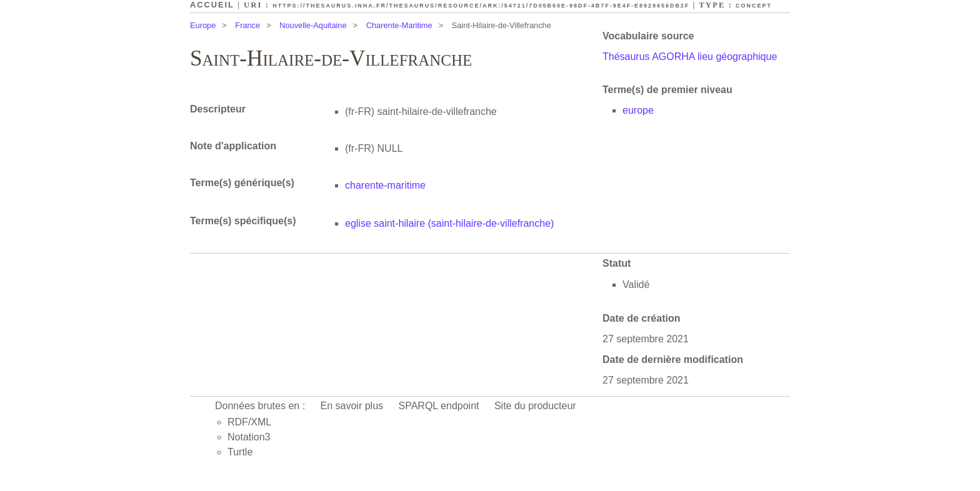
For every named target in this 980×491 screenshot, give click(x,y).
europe (638, 110)
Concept (754, 6)
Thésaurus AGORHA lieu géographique (690, 57)
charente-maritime (385, 185)
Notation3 (249, 437)
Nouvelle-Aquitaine (313, 25)
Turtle (240, 452)
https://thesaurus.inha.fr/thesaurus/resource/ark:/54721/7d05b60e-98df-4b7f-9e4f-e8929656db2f (481, 6)
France (247, 25)
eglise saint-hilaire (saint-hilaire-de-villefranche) (449, 223)
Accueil (212, 5)
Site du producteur (535, 406)
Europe (203, 25)
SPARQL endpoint (439, 406)
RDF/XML (249, 422)
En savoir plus (352, 406)
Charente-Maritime (399, 25)
